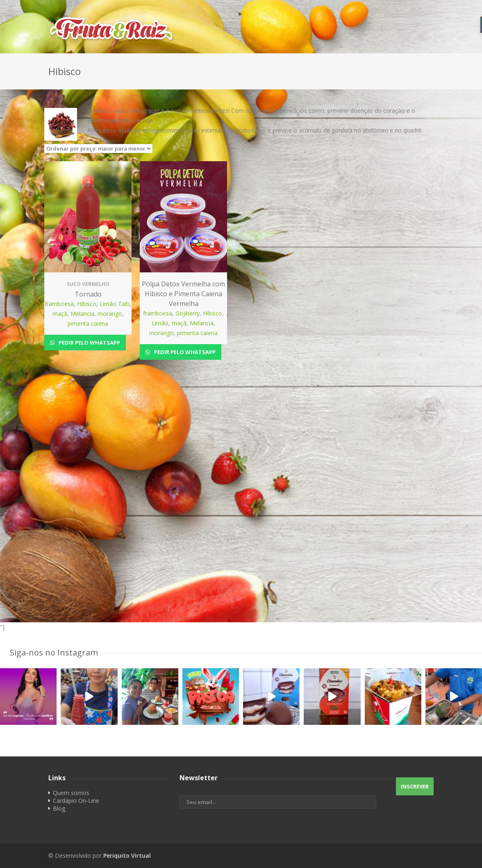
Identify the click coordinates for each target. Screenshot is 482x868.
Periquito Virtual (127, 855)
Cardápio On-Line (76, 801)
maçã (60, 314)
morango (110, 314)
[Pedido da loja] (98, 148)
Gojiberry (188, 313)
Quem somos (71, 793)
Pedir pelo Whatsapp (89, 343)
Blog (59, 808)
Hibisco (87, 304)
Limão (160, 323)
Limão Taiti (115, 304)
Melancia (82, 314)
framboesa (59, 304)
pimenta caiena (88, 323)
